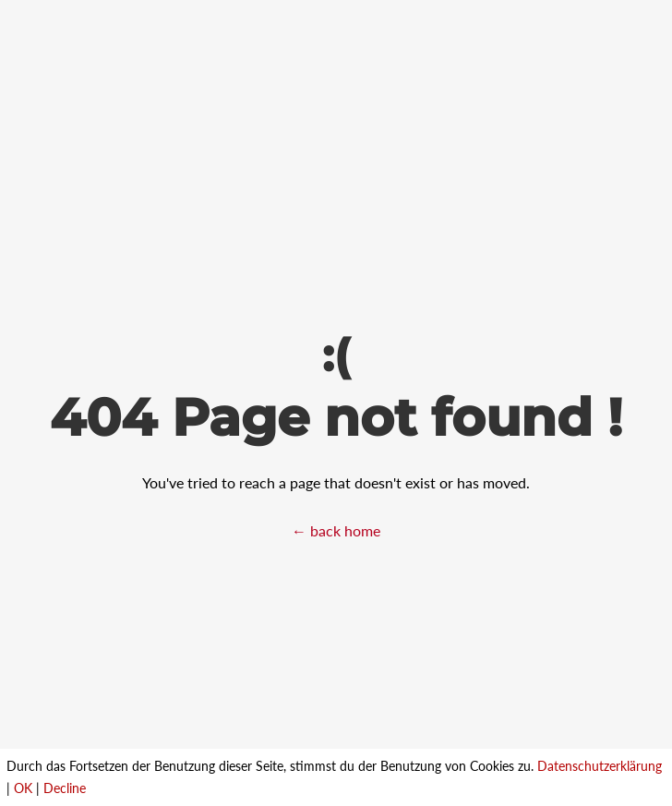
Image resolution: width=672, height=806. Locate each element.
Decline (65, 788)
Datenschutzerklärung (600, 766)
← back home (336, 530)
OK (23, 788)
